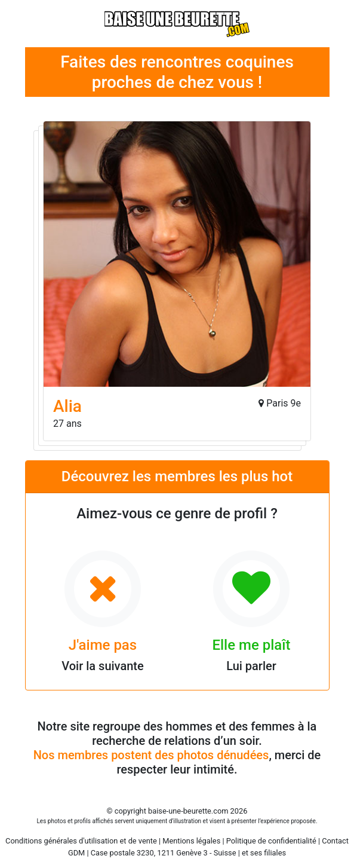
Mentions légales (191, 841)
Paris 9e (284, 403)
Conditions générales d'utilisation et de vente (81, 841)
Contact (335, 841)
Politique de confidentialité (271, 841)
